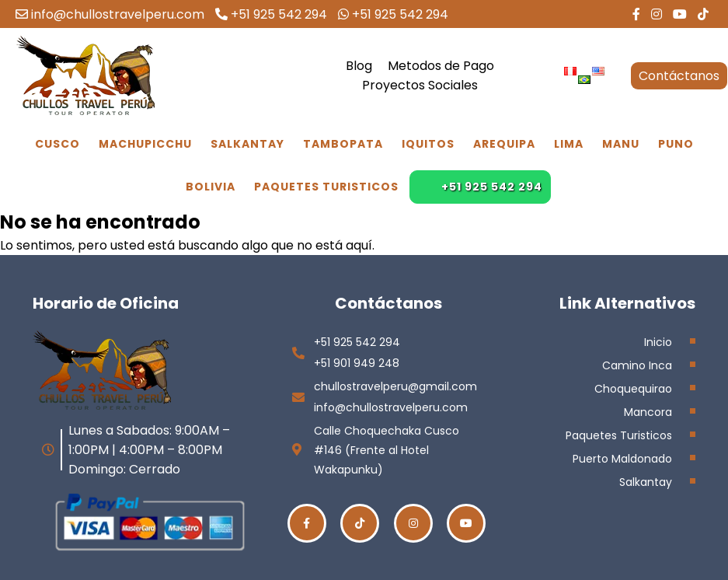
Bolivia (211, 187)
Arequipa (504, 144)
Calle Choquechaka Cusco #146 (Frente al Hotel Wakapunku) (387, 450)
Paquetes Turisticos (326, 187)
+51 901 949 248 (357, 363)
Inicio (658, 342)
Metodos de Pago (441, 66)
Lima (569, 144)
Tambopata (343, 144)
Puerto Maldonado (622, 459)
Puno (676, 144)
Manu (621, 144)
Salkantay (247, 144)
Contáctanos (679, 76)
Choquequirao (633, 389)
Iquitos (428, 144)
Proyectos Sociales (420, 85)
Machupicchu (145, 144)
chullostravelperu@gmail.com (395, 386)
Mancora (648, 412)
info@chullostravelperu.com (110, 14)
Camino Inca (637, 365)
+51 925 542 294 (271, 14)
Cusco (57, 144)
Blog (359, 66)
